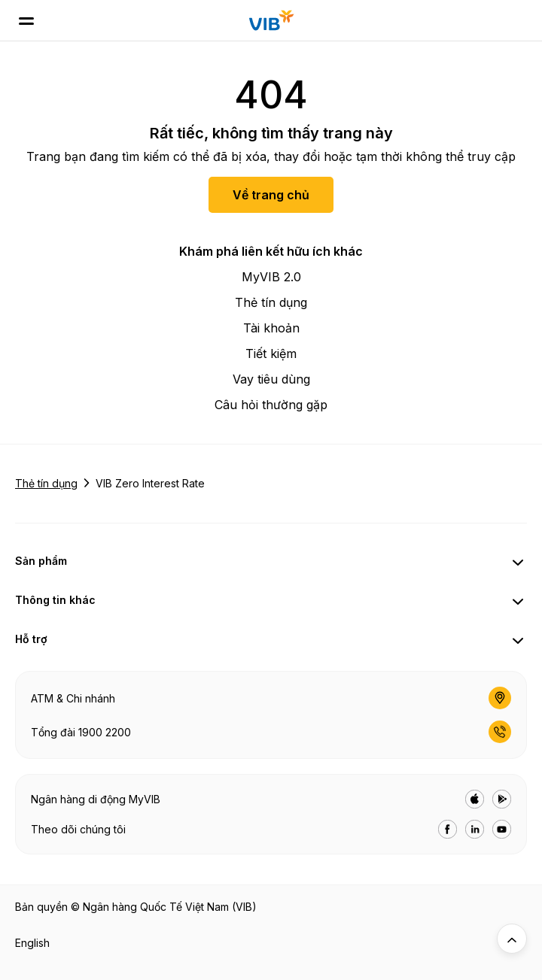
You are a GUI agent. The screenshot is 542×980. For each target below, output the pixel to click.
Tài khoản (271, 328)
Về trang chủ (271, 195)
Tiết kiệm (271, 353)
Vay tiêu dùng (271, 379)
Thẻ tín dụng (271, 302)
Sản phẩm (41, 561)
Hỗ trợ (31, 639)
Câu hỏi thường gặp (271, 405)
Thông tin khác (55, 600)
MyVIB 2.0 (271, 277)
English (32, 943)
